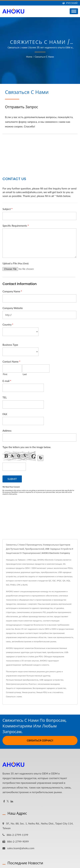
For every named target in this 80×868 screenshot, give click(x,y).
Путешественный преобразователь (22, 680)
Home (29, 57)
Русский (72, 3)
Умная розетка (29, 692)
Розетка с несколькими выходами (44, 684)
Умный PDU (42, 692)
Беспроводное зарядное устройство (49, 688)
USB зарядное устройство (51, 680)
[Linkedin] (12, 801)
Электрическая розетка (17, 684)
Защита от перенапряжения (19, 688)
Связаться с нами (44, 57)
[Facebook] (4, 801)
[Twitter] (8, 801)
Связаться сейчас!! (40, 740)
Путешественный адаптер (38, 676)
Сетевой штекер (13, 692)
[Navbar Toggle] (74, 11)
